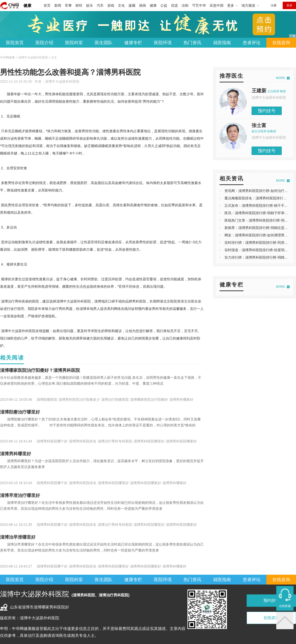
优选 (174, 5)
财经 (79, 5)
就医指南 (222, 43)
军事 (68, 5)
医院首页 (15, 43)
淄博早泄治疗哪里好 (20, 495)
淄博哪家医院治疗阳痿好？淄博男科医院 (40, 370)
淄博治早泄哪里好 (18, 537)
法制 (185, 5)
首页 (47, 5)
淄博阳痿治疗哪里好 (20, 412)
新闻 (58, 5)
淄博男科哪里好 (16, 454)
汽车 (100, 5)
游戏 (111, 5)
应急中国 (217, 5)
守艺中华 (199, 5)
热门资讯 (192, 43)
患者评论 (252, 43)
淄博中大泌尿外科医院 (62, 81)
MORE (280, 78)
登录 (289, 5)
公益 (164, 5)
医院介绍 (44, 43)
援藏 (132, 5)
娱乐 (90, 5)
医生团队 (104, 43)
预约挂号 (267, 111)
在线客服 (285, 606)
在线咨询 (281, 43)
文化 (121, 5)
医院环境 (163, 43)
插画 (143, 5)
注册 (274, 5)
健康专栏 (133, 43)
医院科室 (74, 43)
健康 (27, 6)
